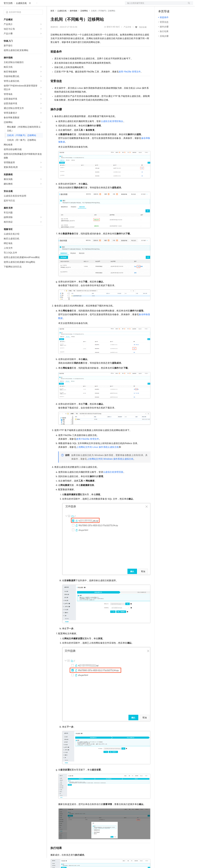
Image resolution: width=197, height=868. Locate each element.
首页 (52, 21)
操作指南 (74, 21)
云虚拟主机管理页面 (113, 482)
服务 (92, 5)
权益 (60, 5)
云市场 (76, 5)
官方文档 (8, 13)
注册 (177, 5)
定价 (67, 5)
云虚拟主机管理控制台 (112, 131)
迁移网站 (84, 21)
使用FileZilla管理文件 (130, 82)
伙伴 (84, 5)
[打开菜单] (5, 5)
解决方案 (50, 5)
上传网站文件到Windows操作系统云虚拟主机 (110, 469)
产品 (40, 5)
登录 (188, 5)
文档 (155, 5)
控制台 (169, 5)
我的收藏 (143, 37)
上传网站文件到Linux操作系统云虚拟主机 (97, 457)
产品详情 (127, 37)
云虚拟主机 (21, 13)
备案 (162, 5)
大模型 (32, 5)
